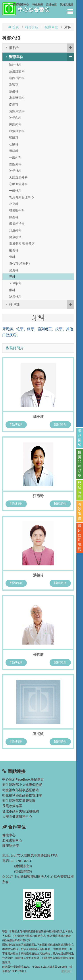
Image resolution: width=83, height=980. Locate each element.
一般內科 (15, 157)
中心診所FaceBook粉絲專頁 (23, 779)
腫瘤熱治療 (17, 224)
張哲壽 (38, 655)
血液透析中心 (12, 840)
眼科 (12, 290)
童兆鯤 (38, 734)
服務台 (40, 48)
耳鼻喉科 (15, 283)
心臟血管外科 (18, 184)
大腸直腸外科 (18, 177)
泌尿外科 (15, 297)
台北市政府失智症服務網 (20, 811)
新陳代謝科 (17, 78)
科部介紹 (32, 27)
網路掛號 (80, 438)
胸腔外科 (15, 65)
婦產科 (14, 217)
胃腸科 (14, 151)
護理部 (40, 305)
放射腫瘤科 (17, 71)
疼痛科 (14, 104)
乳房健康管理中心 (21, 197)
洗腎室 (14, 85)
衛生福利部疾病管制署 (19, 801)
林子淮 (38, 417)
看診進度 (80, 511)
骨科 (12, 257)
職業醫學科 (17, 210)
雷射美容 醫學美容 (22, 244)
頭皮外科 (15, 230)
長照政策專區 (12, 806)
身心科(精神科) (19, 263)
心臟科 (14, 144)
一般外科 (15, 191)
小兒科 (14, 204)
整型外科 (15, 164)
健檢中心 (9, 835)
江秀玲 (38, 496)
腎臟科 (14, 138)
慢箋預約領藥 (80, 464)
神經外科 (15, 171)
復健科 (14, 250)
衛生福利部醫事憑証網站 (20, 790)
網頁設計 (67, 971)
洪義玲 (38, 575)
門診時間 (80, 490)
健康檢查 (15, 237)
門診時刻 (16, 424)
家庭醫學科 (17, 98)
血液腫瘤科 (17, 131)
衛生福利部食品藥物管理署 (22, 795)
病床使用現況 (80, 537)
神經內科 (15, 118)
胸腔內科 (15, 124)
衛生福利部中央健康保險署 (22, 785)
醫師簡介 (60, 424)
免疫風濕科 (17, 111)
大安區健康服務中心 (17, 816)
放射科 (14, 91)
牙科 (12, 277)
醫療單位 (51, 27)
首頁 (13, 27)
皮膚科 (14, 270)
